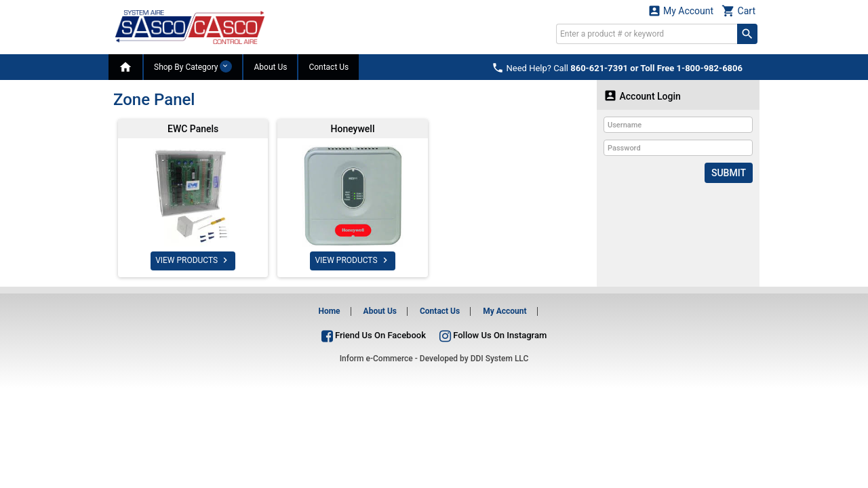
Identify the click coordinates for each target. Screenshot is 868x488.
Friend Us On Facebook (374, 335)
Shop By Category (193, 66)
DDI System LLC (500, 359)
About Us (270, 67)
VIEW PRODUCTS (193, 260)
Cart (738, 11)
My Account (681, 11)
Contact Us (329, 67)
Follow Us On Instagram (493, 335)
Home (329, 311)
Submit (729, 173)
